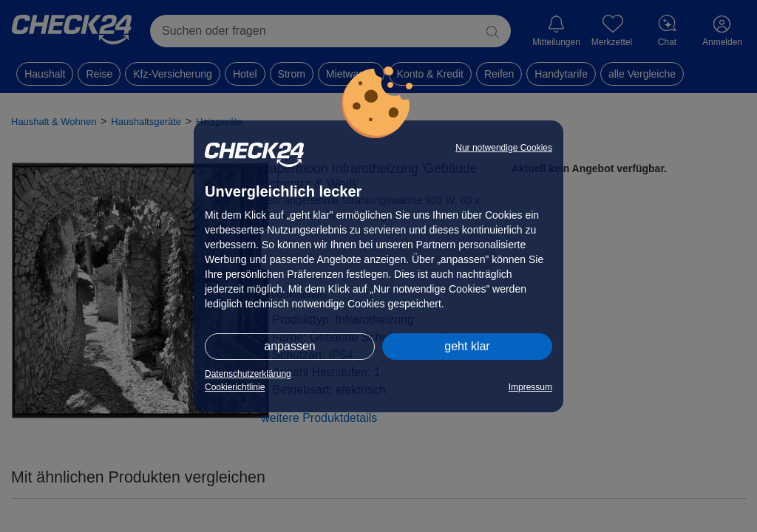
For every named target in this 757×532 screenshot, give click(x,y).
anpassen (289, 346)
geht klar (467, 346)
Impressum (530, 387)
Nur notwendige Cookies (504, 148)
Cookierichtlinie (235, 387)
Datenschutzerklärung (248, 374)
